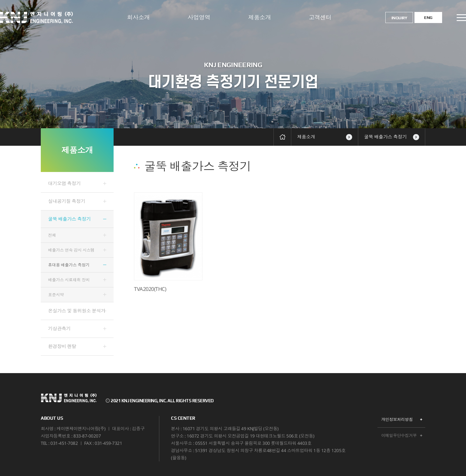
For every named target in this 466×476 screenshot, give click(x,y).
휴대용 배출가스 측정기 (69, 265)
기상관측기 (59, 329)
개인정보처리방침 (397, 419)
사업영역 (199, 17)
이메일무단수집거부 (399, 435)
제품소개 (260, 17)
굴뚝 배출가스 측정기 (392, 137)
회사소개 (138, 17)
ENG (428, 17)
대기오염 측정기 (64, 183)
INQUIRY (399, 18)
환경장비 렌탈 (62, 346)
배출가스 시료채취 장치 (69, 280)
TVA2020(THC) (150, 289)
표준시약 (56, 295)
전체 (52, 235)
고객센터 (320, 17)
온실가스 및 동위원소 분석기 (77, 311)
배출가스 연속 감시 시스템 (71, 250)
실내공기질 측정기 (67, 201)
